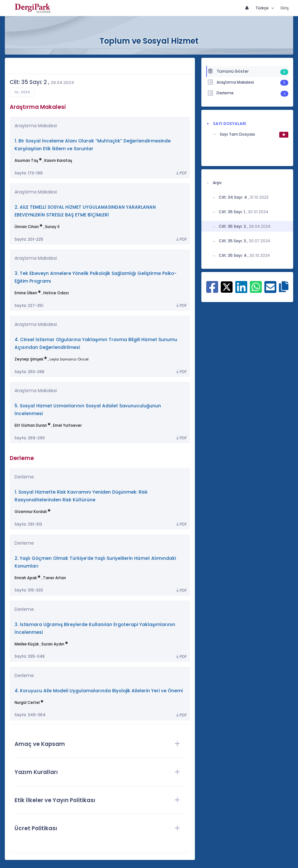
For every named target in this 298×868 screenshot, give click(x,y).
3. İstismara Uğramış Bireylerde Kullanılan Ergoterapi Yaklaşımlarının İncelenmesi (95, 628)
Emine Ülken (26, 293)
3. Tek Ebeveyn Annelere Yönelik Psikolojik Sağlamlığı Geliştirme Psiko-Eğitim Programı (96, 277)
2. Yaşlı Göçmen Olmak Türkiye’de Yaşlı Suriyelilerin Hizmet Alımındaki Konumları (95, 562)
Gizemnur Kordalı (31, 512)
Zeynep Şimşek (29, 359)
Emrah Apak (26, 578)
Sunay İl (52, 227)
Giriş (284, 8)
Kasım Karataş (58, 161)
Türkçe (262, 8)
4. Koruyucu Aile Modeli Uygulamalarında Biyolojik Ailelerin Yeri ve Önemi (99, 691)
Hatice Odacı (56, 293)
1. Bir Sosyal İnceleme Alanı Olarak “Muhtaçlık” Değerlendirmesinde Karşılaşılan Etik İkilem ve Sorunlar (93, 145)
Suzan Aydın (53, 644)
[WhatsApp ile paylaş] (256, 290)
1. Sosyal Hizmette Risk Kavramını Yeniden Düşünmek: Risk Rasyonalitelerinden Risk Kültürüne (81, 496)
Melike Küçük (27, 644)
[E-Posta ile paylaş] (270, 290)
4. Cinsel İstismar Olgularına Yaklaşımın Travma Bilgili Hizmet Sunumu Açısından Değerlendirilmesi (96, 344)
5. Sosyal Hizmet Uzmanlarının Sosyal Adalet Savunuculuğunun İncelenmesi (88, 410)
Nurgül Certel (27, 703)
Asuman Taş (26, 161)
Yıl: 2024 (22, 92)
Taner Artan (54, 578)
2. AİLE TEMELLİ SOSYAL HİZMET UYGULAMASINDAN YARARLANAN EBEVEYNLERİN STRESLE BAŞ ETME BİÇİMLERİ (85, 211)
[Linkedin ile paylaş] (241, 290)
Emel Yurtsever (67, 425)
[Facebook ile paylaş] (212, 290)
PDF (181, 173)
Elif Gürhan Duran (31, 425)
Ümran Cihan (27, 227)
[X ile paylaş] (227, 287)
